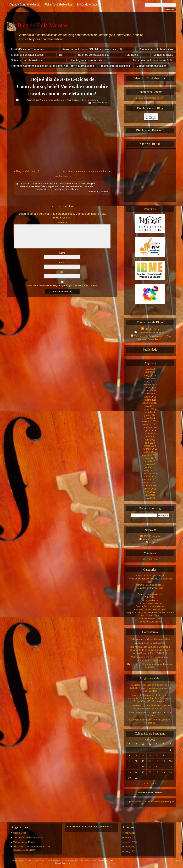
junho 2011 (150, 495)
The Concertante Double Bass (28, 837)
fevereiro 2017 (150, 384)
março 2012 (150, 470)
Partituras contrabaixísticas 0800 (153, 60)
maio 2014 (150, 418)
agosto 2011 (150, 489)
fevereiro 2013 (150, 449)
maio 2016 (150, 394)
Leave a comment (90, 100)
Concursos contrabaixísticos (156, 49)
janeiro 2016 (150, 397)
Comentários (98, 192)
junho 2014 (150, 415)
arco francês (71, 184)
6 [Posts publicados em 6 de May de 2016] (157, 755)
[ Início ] (180, 860)
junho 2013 (150, 437)
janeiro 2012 (150, 477)
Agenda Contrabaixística (24, 5)
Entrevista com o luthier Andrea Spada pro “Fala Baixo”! (150, 721)
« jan (147, 783)
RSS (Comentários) (150, 539)
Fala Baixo (131, 55)
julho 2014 (150, 412)
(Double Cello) (150, 329)
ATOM (150, 543)
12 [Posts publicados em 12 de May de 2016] (150, 761)
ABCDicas (59, 184)
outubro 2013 (150, 424)
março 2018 (150, 375)
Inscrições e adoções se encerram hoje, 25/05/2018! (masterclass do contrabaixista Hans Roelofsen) (150, 688)
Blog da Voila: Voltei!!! (28, 171)
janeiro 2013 (150, 452)
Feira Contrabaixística (58, 5)
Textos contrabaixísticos (115, 66)
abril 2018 (150, 372)
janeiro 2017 (150, 387)
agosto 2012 (150, 458)
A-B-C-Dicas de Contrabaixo (28, 49)
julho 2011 (150, 492)
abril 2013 (150, 443)
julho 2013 (150, 434)
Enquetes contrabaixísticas (27, 55)
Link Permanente (62, 176)
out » (153, 783)
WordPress (102, 860)
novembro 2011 (150, 480)
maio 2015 (150, 406)
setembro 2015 (150, 403)
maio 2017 (150, 378)
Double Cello (20, 833)
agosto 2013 (150, 430)
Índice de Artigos (87, 5)
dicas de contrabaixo (54, 189)
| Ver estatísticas (150, 559)
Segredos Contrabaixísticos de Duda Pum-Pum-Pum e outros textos (52, 66)
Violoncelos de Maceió (24, 842)
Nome (62, 253)
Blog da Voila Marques (43, 25)
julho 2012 (150, 461)
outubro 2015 (150, 400)
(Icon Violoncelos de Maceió (150, 332)
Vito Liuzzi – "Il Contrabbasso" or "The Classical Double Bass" (32, 848)
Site (62, 272)
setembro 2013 (150, 427)
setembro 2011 (150, 486)
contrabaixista (62, 186)
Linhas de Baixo (163, 55)
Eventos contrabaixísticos (94, 55)
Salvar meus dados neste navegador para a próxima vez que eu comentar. (62, 285)
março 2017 (150, 381)
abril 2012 (150, 467)
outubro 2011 (150, 483)
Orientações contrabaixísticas (88, 60)
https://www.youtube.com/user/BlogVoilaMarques (151, 802)
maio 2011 (150, 498)
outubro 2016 (150, 391)
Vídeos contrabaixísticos (151, 66)
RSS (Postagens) (150, 536)
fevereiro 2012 (150, 473)
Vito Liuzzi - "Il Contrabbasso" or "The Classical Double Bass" (150, 338)
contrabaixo (76, 186)
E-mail (62, 262)
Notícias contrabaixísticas (26, 60)
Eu (61, 55)
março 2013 (150, 446)
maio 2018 (150, 369)
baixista (82, 184)
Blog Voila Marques (45, 186)
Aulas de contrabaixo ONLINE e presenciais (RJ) (92, 49)
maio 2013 (150, 440)
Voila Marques (72, 189)
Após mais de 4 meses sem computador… (86, 171)
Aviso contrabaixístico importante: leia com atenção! (150, 714)
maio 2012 (150, 464)
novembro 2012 (150, 455)
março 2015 (150, 409)
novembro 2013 (150, 421)
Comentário (62, 222)
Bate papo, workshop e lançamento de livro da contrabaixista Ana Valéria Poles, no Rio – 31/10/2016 (150, 650)
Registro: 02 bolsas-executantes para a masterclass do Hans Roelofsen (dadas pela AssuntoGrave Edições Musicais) (150, 698)
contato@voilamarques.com (150, 98)
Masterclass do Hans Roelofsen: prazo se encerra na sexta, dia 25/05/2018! (150, 707)
